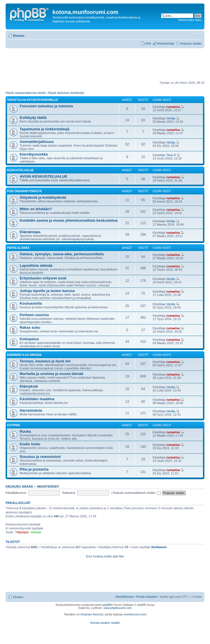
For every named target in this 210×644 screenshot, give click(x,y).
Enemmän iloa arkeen (24, 355)
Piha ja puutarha (34, 469)
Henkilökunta (124, 597)
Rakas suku (30, 327)
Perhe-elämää (18, 248)
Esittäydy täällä (33, 118)
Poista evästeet (147, 597)
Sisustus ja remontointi (40, 457)
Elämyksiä (29, 386)
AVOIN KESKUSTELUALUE (44, 176)
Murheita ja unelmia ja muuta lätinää (51, 374)
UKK (148, 43)
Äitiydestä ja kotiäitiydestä (43, 197)
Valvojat (36, 532)
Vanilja (171, 118)
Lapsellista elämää (36, 266)
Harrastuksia (31, 410)
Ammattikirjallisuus (37, 142)
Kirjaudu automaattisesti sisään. (137, 493)
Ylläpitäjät (22, 532)
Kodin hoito (30, 444)
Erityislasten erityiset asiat (43, 278)
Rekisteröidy (166, 43)
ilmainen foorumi (92, 614)
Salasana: (69, 493)
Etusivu (19, 36)
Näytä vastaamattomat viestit (25, 93)
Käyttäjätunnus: (16, 493)
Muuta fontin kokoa (198, 34)
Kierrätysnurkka (34, 154)
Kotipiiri (13, 425)
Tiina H (171, 155)
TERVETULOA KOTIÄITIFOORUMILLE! (33, 100)
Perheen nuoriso (34, 315)
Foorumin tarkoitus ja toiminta (46, 106)
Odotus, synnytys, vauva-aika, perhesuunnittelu (62, 254)
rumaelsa (173, 107)
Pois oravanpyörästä (24, 191)
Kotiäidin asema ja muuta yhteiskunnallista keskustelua (69, 220)
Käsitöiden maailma (37, 399)
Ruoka (25, 431)
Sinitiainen (159, 547)
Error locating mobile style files (105, 556)
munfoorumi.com (135, 614)
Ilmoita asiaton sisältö (105, 623)
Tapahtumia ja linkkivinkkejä (44, 129)
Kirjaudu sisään (191, 43)
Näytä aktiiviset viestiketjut (66, 93)
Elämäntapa (30, 232)
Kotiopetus (29, 339)
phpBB (107, 605)
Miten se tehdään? (36, 209)
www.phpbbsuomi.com (118, 608)
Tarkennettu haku (190, 20)
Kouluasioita (31, 303)
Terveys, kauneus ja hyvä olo (45, 361)
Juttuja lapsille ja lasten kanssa (47, 291)
